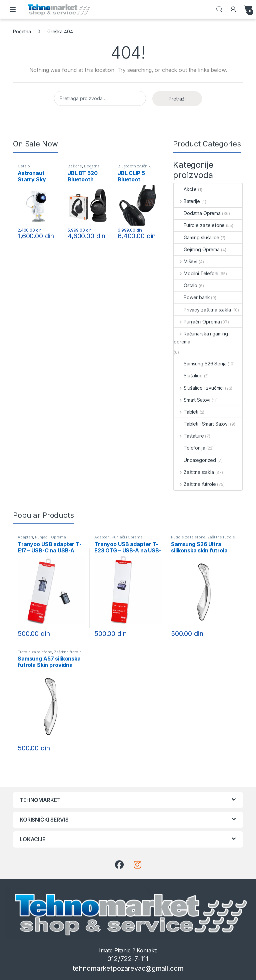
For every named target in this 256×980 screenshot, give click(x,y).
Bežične (75, 166)
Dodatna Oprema (84, 168)
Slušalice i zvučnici (199, 388)
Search (219, 9)
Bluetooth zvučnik (134, 166)
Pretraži (177, 99)
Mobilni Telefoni (196, 273)
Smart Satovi (192, 400)
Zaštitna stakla (194, 472)
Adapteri (25, 537)
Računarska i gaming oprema (201, 338)
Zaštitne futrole (195, 484)
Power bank (192, 297)
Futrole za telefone (199, 225)
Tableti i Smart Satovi (201, 424)
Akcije (185, 189)
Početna (22, 31)
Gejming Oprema (197, 249)
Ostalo (24, 166)
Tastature (189, 436)
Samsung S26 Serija (200, 364)
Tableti (186, 412)
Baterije (187, 201)
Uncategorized (195, 460)
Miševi (185, 261)
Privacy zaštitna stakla (202, 310)
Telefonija (189, 448)
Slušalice (188, 376)
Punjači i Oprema (197, 322)
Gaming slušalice (196, 237)
